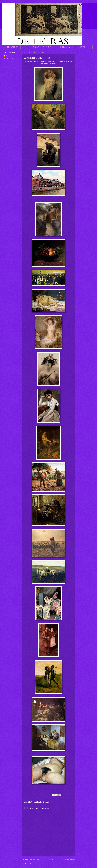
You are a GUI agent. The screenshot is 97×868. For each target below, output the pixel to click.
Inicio (51, 860)
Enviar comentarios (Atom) (38, 864)
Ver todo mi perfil (8, 59)
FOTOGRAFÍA (67, 47)
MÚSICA (35, 47)
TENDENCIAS (50, 47)
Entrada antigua (69, 860)
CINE (25, 47)
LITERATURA (12, 47)
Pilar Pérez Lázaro (11, 56)
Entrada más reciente (30, 860)
